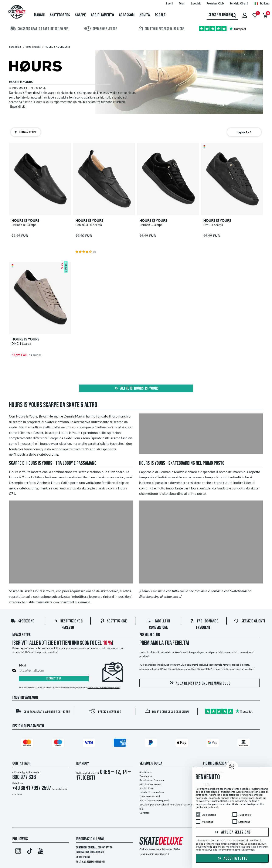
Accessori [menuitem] (127, 15)
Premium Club (150, 635)
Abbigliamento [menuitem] (102, 15)
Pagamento (146, 776)
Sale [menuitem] (160, 15)
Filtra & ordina (24, 132)
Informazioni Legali (91, 839)
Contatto (144, 813)
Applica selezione (232, 832)
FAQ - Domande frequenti (154, 800)
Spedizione (22, 621)
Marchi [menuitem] (39, 15)
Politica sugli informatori (90, 862)
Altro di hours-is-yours (136, 389)
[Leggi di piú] (18, 107)
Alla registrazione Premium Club (199, 683)
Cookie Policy (83, 857)
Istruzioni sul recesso (151, 784)
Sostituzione (113, 621)
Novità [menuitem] (145, 15)
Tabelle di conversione (152, 792)
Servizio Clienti (249, 621)
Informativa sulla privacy (90, 852)
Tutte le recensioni (150, 796)
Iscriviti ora (54, 679)
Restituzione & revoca (152, 780)
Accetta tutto (232, 859)
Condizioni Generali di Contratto (94, 848)
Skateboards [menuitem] (60, 15)
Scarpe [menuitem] (80, 15)
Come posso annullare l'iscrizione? (104, 687)
